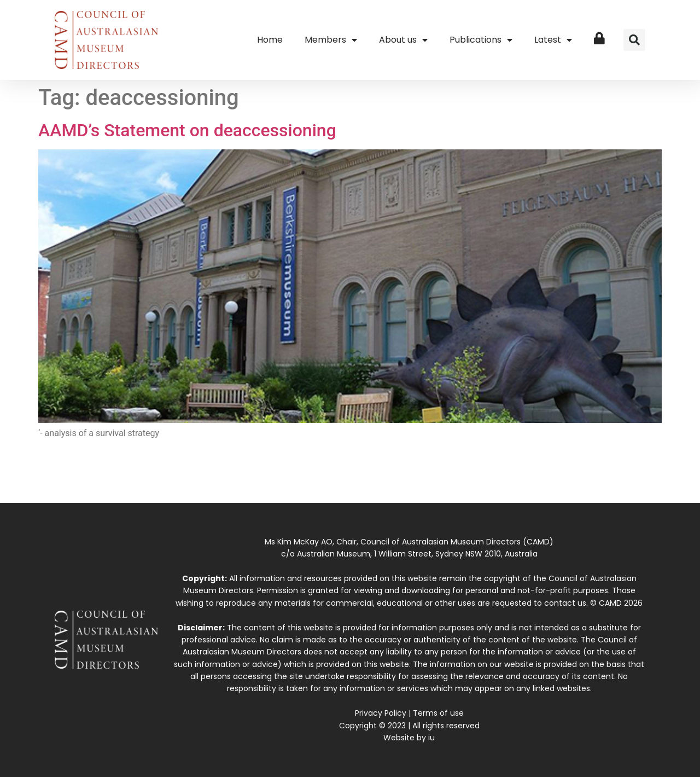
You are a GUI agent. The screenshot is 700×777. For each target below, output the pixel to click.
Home (270, 40)
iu (431, 738)
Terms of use (438, 713)
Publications (481, 40)
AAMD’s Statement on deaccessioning (187, 130)
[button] (634, 40)
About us (403, 40)
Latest (553, 40)
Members (331, 40)
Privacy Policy (381, 713)
